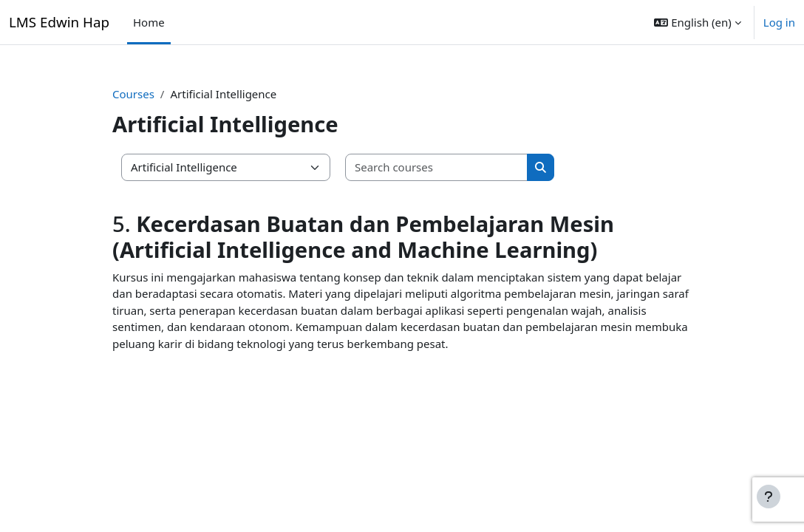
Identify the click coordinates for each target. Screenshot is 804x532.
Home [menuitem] (149, 22)
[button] (697, 22)
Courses (133, 94)
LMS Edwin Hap (59, 22)
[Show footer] (769, 497)
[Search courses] (437, 167)
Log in (779, 22)
